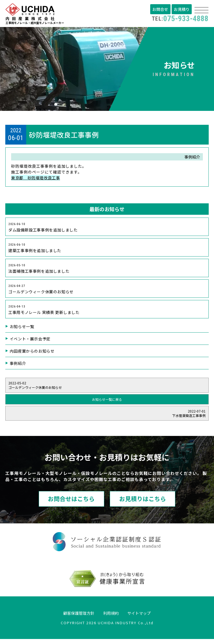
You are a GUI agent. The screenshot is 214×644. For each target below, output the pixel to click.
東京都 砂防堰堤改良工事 (36, 179)
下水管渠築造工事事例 (107, 417)
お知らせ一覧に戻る (107, 403)
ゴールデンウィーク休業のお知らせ (42, 292)
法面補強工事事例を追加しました (40, 271)
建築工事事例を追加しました (36, 250)
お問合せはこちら (64, 503)
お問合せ (161, 9)
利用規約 (111, 618)
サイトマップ (144, 618)
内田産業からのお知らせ (33, 355)
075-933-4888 (178, 18)
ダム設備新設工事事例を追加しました (44, 229)
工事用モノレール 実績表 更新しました (45, 313)
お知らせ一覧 (22, 331)
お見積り (182, 9)
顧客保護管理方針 (75, 618)
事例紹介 (18, 367)
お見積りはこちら (150, 503)
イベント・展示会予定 (31, 343)
